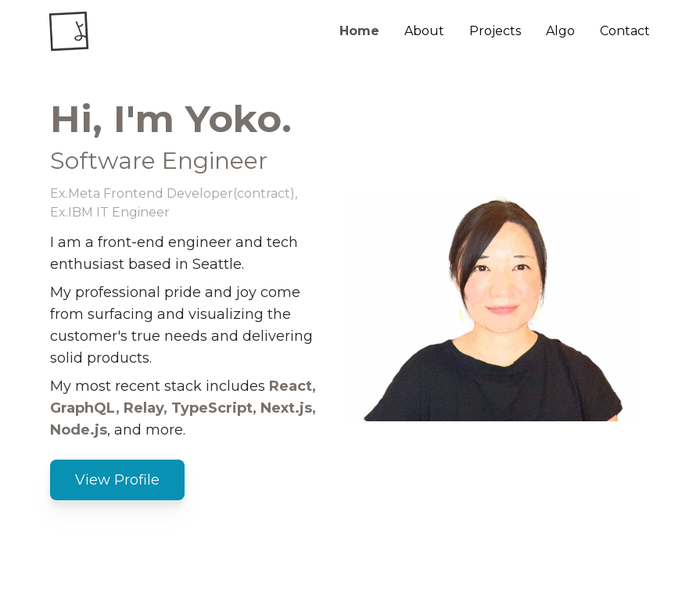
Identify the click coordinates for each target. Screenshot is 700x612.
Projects (495, 31)
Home (359, 31)
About (424, 31)
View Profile (117, 480)
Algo (560, 31)
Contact (625, 31)
